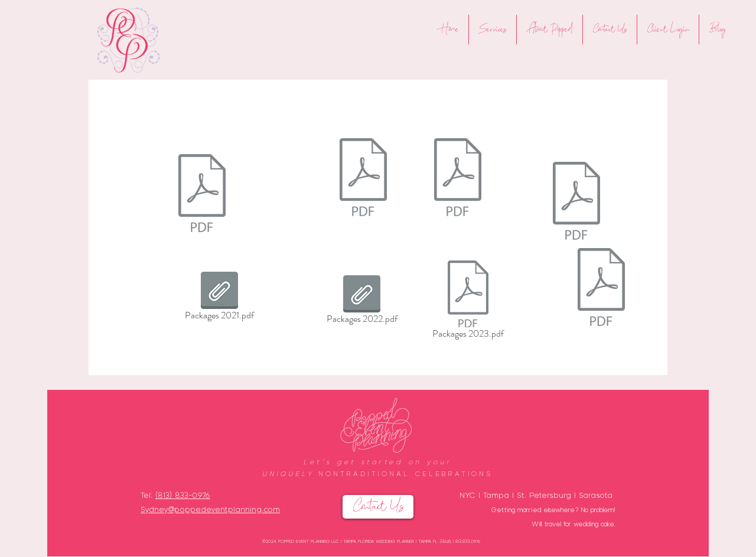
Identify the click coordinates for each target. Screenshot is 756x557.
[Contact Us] (378, 507)
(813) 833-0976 (183, 495)
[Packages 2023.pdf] (468, 302)
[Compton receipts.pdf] (202, 194)
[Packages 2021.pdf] (219, 298)
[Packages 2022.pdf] (458, 178)
